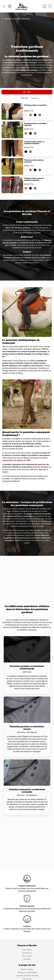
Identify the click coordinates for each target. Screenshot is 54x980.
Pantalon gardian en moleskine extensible (35, 129)
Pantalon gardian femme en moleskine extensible (34, 153)
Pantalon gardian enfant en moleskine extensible (34, 199)
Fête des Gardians (41, 492)
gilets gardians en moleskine (26, 70)
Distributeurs (27, 978)
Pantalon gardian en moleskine (35, 105)
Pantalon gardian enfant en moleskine (34, 176)
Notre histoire (27, 975)
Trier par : (25, 98)
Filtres (27, 92)
